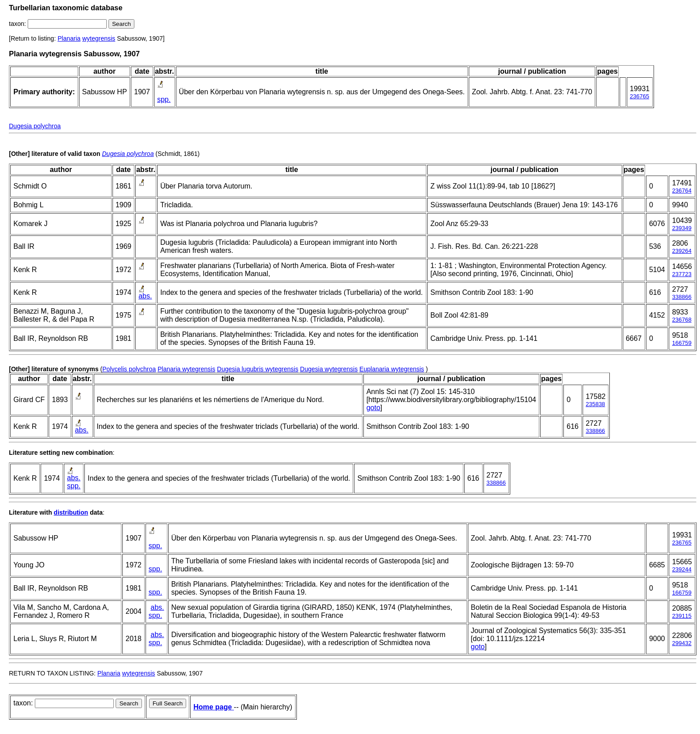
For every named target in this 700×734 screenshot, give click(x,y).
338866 (681, 297)
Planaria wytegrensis (186, 369)
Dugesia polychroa (35, 126)
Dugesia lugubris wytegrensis (258, 369)
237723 (681, 274)
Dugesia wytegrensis (329, 369)
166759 (681, 343)
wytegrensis (99, 38)
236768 (681, 320)
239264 (681, 251)
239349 (681, 228)
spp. (164, 99)
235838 (595, 404)
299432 (681, 643)
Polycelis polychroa (129, 369)
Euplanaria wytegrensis (392, 369)
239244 (681, 569)
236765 (640, 96)
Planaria (69, 38)
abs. (145, 296)
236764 (681, 191)
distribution (71, 512)
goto (373, 408)
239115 (681, 616)
